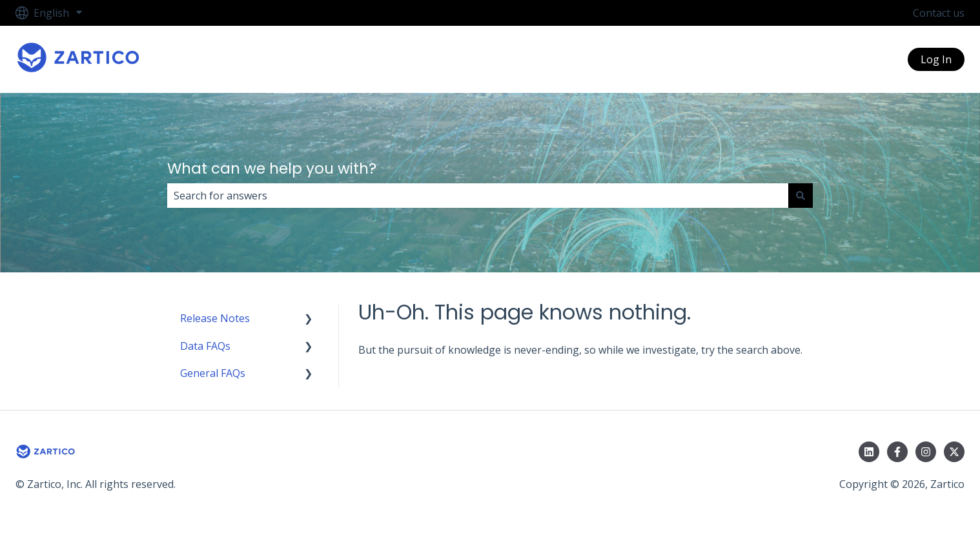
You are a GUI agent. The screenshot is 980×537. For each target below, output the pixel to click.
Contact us (939, 13)
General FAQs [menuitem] (213, 373)
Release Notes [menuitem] (215, 318)
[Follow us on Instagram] (926, 452)
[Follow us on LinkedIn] (869, 452)
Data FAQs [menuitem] (205, 346)
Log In (936, 59)
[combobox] (478, 196)
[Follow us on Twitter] (954, 452)
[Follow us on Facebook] (897, 452)
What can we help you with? (272, 168)
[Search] (801, 196)
